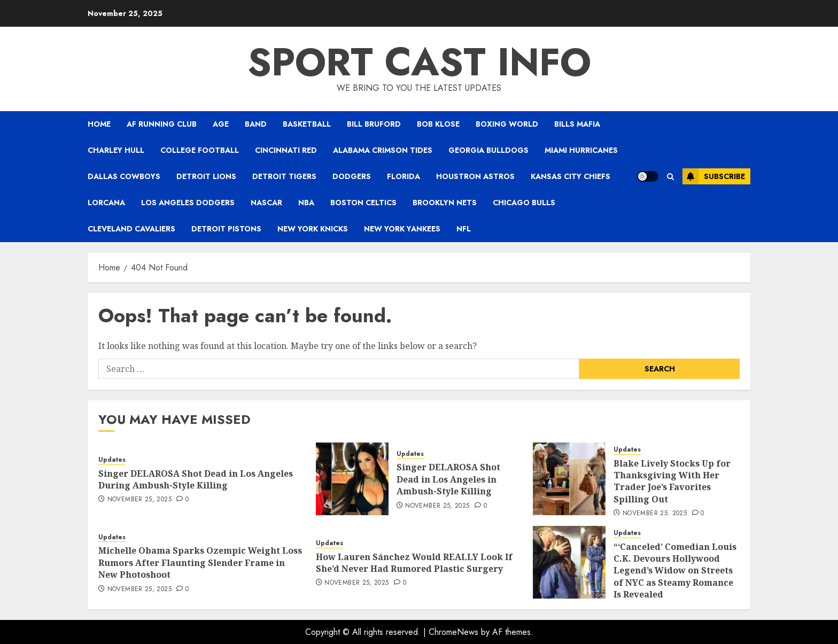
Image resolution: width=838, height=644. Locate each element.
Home (99, 124)
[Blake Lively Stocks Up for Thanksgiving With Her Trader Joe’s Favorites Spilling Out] (569, 479)
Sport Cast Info (419, 62)
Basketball (307, 124)
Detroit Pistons (226, 229)
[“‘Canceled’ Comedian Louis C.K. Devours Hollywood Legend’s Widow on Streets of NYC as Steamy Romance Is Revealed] (569, 562)
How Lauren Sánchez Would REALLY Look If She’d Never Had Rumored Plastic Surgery (414, 563)
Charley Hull (116, 150)
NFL (464, 229)
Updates (112, 460)
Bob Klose (438, 124)
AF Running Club (162, 124)
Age (221, 124)
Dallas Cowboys (124, 176)
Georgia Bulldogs (488, 150)
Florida (404, 176)
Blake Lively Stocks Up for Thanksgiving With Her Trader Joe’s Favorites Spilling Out (672, 481)
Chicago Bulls (524, 203)
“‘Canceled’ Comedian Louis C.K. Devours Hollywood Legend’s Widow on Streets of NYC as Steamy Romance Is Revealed (675, 571)
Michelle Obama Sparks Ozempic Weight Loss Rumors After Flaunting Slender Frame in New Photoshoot (200, 562)
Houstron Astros (475, 176)
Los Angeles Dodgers (188, 203)
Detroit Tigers (284, 176)
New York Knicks (313, 229)
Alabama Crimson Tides (383, 150)
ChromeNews (453, 632)
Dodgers (352, 176)
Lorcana (106, 203)
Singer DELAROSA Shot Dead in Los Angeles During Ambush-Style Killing (196, 479)
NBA (306, 203)
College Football (200, 150)
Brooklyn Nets (445, 203)
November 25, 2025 (139, 500)
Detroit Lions (206, 176)
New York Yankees (402, 229)
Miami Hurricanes (581, 150)
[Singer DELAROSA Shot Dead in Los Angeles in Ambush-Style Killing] (352, 479)
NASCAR (266, 203)
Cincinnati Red (286, 150)
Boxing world (507, 124)
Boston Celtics (363, 203)
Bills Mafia (577, 124)
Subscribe (714, 176)
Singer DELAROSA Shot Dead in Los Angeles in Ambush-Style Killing (448, 479)
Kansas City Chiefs (571, 176)
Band (256, 124)
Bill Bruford (374, 124)
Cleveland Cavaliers (131, 229)
